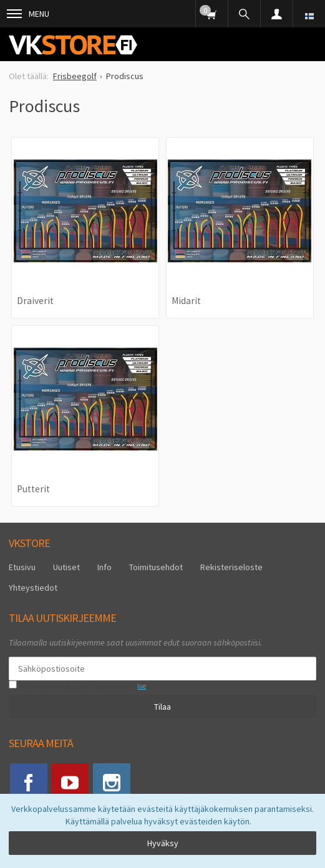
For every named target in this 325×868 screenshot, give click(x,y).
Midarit (186, 301)
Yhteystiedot (33, 588)
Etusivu (22, 567)
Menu (28, 14)
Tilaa (162, 707)
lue (142, 686)
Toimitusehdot (156, 567)
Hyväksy (163, 843)
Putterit (33, 489)
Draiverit (35, 301)
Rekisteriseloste (231, 567)
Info (104, 567)
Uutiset (66, 567)
